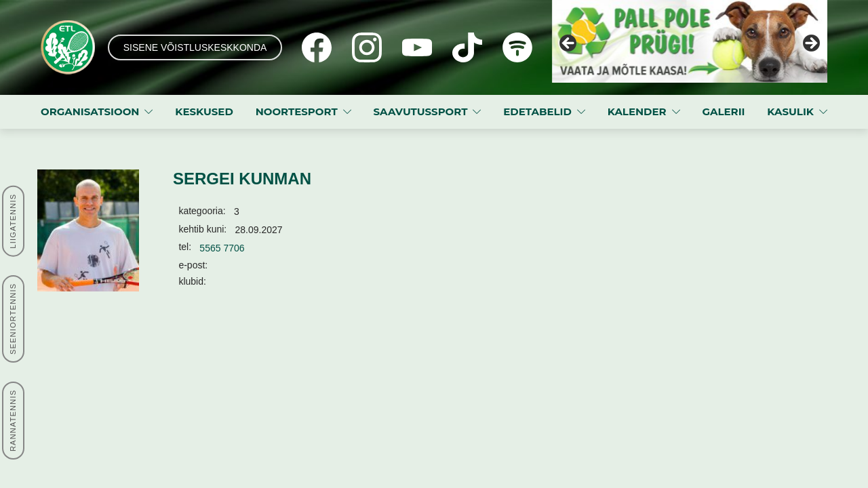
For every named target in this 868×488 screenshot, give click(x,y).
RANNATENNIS (13, 421)
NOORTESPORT (297, 111)
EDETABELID (537, 111)
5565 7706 (222, 248)
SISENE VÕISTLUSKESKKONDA (195, 47)
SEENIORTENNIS (13, 319)
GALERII (723, 111)
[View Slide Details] (690, 41)
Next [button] (810, 44)
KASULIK (790, 111)
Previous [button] (569, 44)
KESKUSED (204, 111)
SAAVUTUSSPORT (420, 111)
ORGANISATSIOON (90, 111)
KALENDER (637, 111)
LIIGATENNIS (13, 221)
